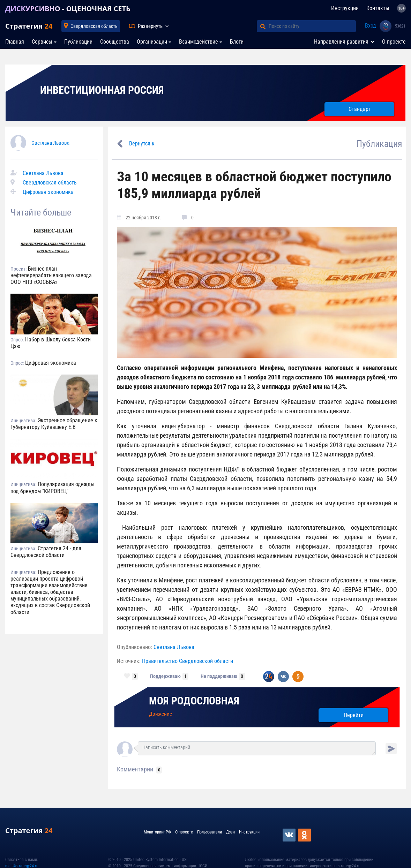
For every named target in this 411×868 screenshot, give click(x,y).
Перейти (354, 715)
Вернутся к (142, 144)
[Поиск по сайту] (312, 26)
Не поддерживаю (219, 676)
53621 (400, 26)
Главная (15, 42)
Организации (152, 42)
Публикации (78, 42)
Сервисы (42, 42)
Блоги (237, 42)
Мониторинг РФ (157, 832)
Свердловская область (94, 26)
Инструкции (345, 8)
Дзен (230, 832)
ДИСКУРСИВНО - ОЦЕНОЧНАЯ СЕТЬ (68, 9)
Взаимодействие (199, 42)
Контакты (378, 8)
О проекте (394, 42)
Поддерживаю (165, 676)
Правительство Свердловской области (188, 661)
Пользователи (210, 832)
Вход (371, 26)
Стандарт (360, 109)
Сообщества (115, 42)
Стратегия (29, 26)
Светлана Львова (50, 143)
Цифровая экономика (48, 192)
